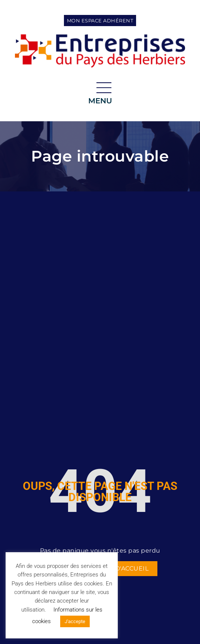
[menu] (104, 88)
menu (100, 101)
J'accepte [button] (75, 621)
